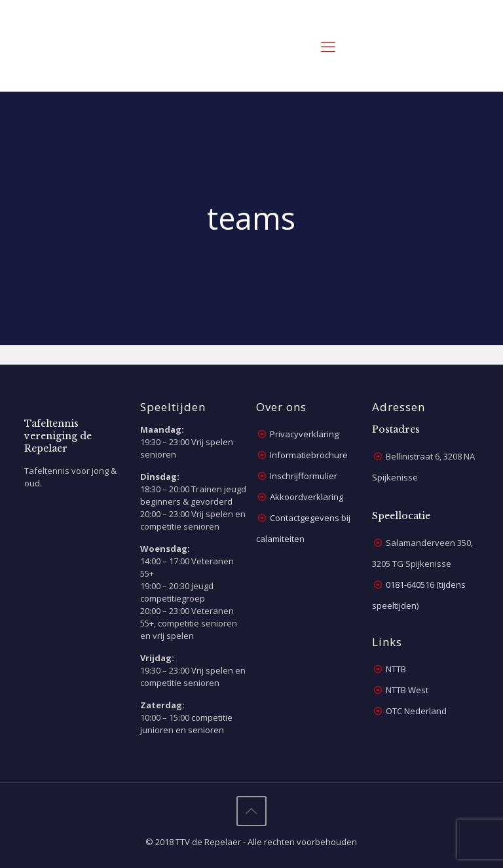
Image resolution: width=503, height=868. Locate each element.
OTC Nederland (416, 711)
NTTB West (407, 690)
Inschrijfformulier (304, 476)
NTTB (396, 669)
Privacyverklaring (304, 434)
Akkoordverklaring (307, 497)
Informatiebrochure (309, 455)
